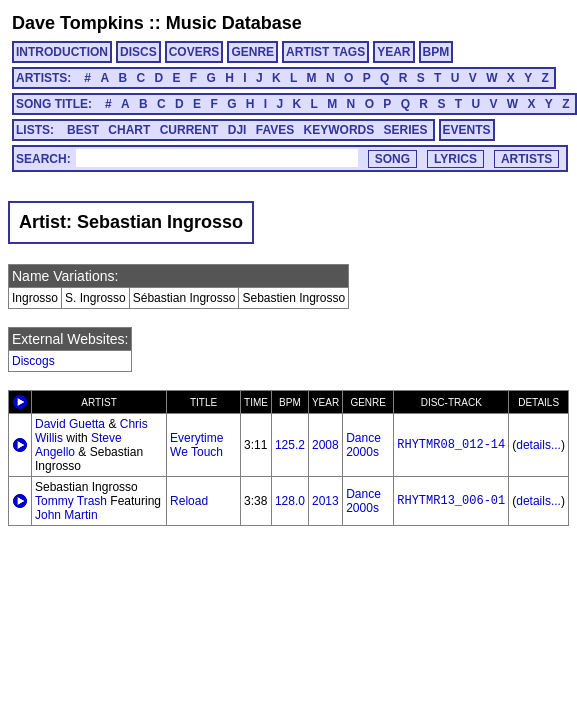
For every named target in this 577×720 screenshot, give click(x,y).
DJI (237, 130)
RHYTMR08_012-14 (451, 445)
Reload (189, 501)
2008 (325, 445)
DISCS (138, 52)
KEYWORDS (339, 130)
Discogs (33, 361)
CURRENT (189, 130)
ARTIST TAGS (325, 52)
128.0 (290, 501)
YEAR (393, 52)
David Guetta (70, 424)
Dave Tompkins (78, 23)
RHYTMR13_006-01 (451, 501)
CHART (129, 130)
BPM (436, 52)
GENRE (252, 52)
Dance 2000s (363, 445)
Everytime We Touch (196, 445)
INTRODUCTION (62, 52)
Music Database (234, 23)
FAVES (275, 130)
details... (538, 445)
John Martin (66, 515)
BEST (83, 130)
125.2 (290, 445)
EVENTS (467, 130)
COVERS (194, 52)
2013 (325, 501)
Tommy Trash (71, 501)
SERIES (406, 130)
